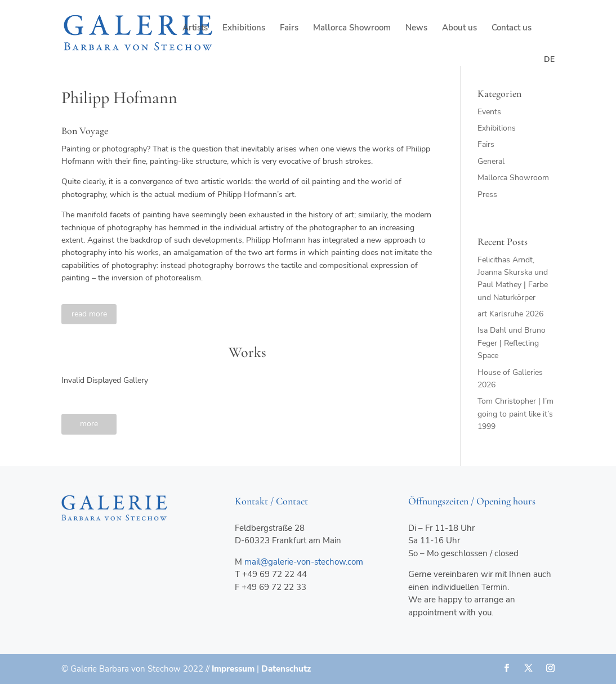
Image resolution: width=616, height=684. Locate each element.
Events (489, 112)
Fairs (289, 28)
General (491, 161)
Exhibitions (244, 28)
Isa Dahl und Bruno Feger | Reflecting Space (512, 343)
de (549, 59)
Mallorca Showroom (352, 28)
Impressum (233, 669)
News (416, 28)
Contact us (512, 28)
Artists (195, 28)
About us (459, 28)
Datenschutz (286, 669)
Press (487, 195)
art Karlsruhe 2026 (510, 314)
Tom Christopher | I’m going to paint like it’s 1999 (515, 414)
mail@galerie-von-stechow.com (304, 562)
